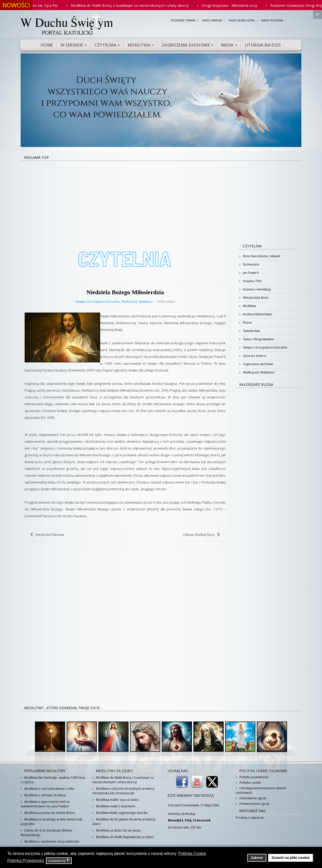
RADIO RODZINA (272, 21)
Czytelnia (105, 45)
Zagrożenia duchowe (186, 45)
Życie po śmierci (254, 356)
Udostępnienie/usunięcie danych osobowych (261, 790)
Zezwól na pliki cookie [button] (290, 858)
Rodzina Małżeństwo (257, 314)
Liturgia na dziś (263, 45)
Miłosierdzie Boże (255, 298)
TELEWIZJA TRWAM (183, 21)
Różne (247, 323)
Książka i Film (252, 281)
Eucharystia (251, 264)
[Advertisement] (161, 199)
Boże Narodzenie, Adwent (261, 256)
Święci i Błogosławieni (258, 339)
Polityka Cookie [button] (192, 854)
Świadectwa (251, 331)
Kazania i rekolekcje (257, 289)
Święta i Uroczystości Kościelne (98, 302)
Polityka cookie (250, 783)
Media (227, 45)
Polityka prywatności (254, 777)
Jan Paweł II (250, 273)
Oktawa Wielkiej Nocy (202, 535)
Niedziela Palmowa (47, 535)
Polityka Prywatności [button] (26, 861)
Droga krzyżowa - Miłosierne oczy (244, 5)
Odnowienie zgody (253, 798)
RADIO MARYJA (212, 21)
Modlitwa (139, 45)
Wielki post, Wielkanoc (137, 302)
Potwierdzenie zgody (254, 804)
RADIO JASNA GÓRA (242, 21)
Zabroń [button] (257, 858)
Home (47, 45)
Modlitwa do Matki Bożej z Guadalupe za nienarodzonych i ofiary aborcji (145, 5)
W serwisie (72, 45)
